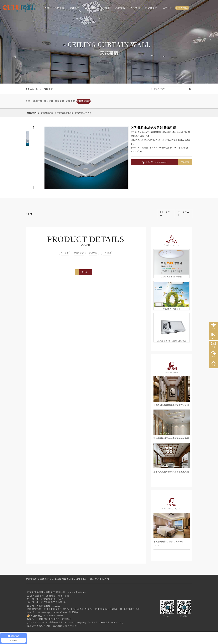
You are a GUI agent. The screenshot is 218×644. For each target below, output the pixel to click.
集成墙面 (74, 7)
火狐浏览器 (104, 635)
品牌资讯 (120, 7)
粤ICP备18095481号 (49, 631)
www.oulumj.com (77, 605)
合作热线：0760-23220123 (73, 621)
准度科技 (74, 625)
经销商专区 (151, 7)
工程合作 (167, 7)
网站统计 (67, 631)
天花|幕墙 (89, 7)
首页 (46, 7)
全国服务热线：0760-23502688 (43, 621)
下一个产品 (183, 214)
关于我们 (135, 7)
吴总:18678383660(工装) (100, 621)
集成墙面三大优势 (83, 113)
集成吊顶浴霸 (47, 113)
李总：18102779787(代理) (127, 621)
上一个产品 (164, 214)
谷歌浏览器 (93, 635)
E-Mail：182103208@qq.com (42, 625)
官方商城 (182, 7)
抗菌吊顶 (59, 7)
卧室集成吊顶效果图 (64, 113)
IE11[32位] (81, 635)
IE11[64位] (70, 635)
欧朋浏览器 (116, 635)
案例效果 (105, 7)
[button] (34, 128)
